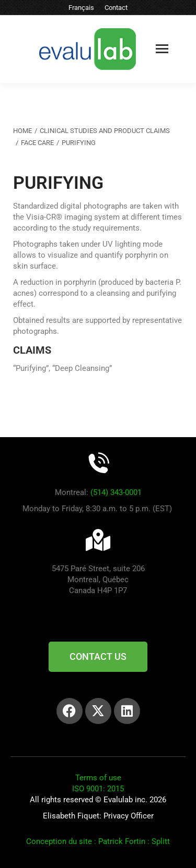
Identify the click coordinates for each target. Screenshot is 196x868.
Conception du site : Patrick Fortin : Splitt (98, 841)
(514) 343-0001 (116, 492)
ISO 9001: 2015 (98, 789)
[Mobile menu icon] (162, 49)
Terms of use (98, 778)
